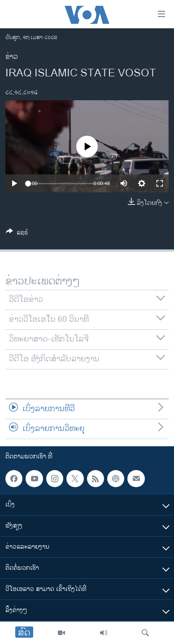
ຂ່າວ (12, 57)
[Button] (17, 234)
